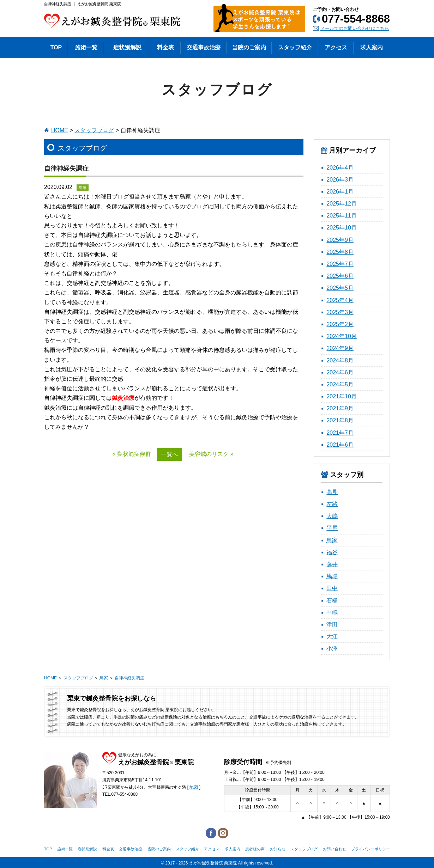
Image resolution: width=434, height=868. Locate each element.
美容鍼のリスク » (211, 454)
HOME (60, 130)
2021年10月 (341, 396)
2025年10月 (341, 228)
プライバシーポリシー (370, 849)
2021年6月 (340, 445)
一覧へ (169, 454)
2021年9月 (340, 408)
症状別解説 (87, 849)
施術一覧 (65, 849)
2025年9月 (340, 240)
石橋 (332, 601)
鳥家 (332, 540)
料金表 (108, 849)
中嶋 (332, 613)
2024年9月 (340, 348)
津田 (332, 625)
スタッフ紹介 (187, 849)
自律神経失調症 (129, 678)
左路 (332, 504)
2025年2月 (340, 324)
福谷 (332, 552)
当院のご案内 (159, 849)
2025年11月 (341, 216)
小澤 (332, 649)
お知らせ (278, 849)
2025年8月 (340, 252)
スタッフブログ (94, 130)
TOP (48, 849)
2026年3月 (340, 180)
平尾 (332, 528)
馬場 (332, 576)
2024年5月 (340, 384)
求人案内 (233, 849)
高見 (332, 492)
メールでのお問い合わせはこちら (355, 28)
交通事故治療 (131, 849)
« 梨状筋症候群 (131, 454)
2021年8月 (340, 420)
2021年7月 (340, 433)
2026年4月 (340, 168)
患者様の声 (255, 849)
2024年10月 (341, 336)
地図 (194, 787)
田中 (332, 588)
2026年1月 (340, 192)
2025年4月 (340, 300)
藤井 (332, 564)
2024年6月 (340, 372)
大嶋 (332, 516)
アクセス (212, 849)
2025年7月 (340, 264)
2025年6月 (340, 276)
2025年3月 (340, 312)
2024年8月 (340, 360)
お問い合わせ (334, 849)
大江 (332, 637)
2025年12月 (341, 204)
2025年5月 (340, 288)
